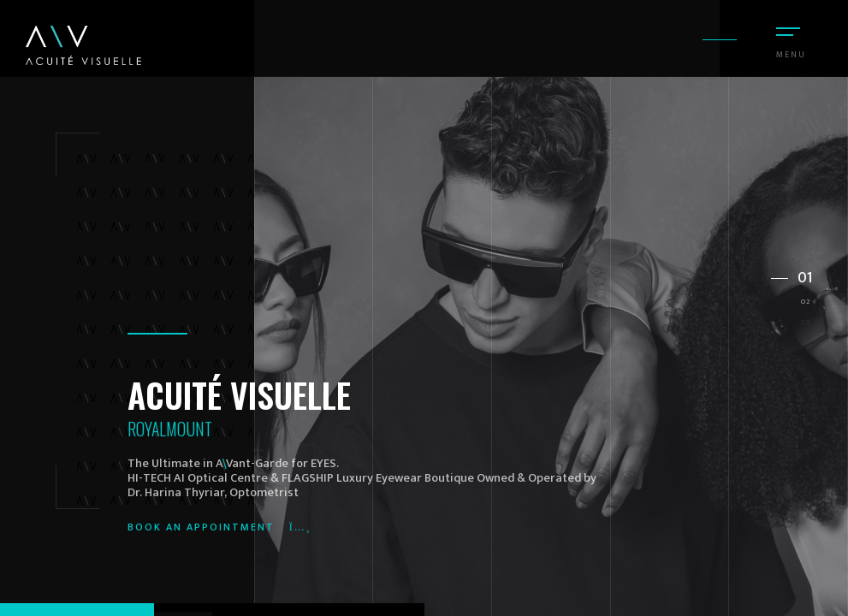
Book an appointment (219, 527)
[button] (792, 272)
